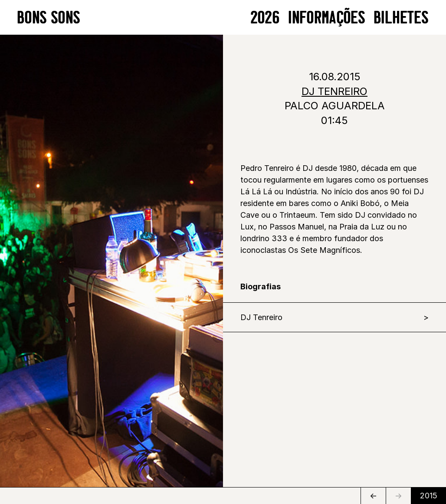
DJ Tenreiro (261, 317)
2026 (265, 17)
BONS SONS (49, 17)
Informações (327, 17)
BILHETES (401, 17)
